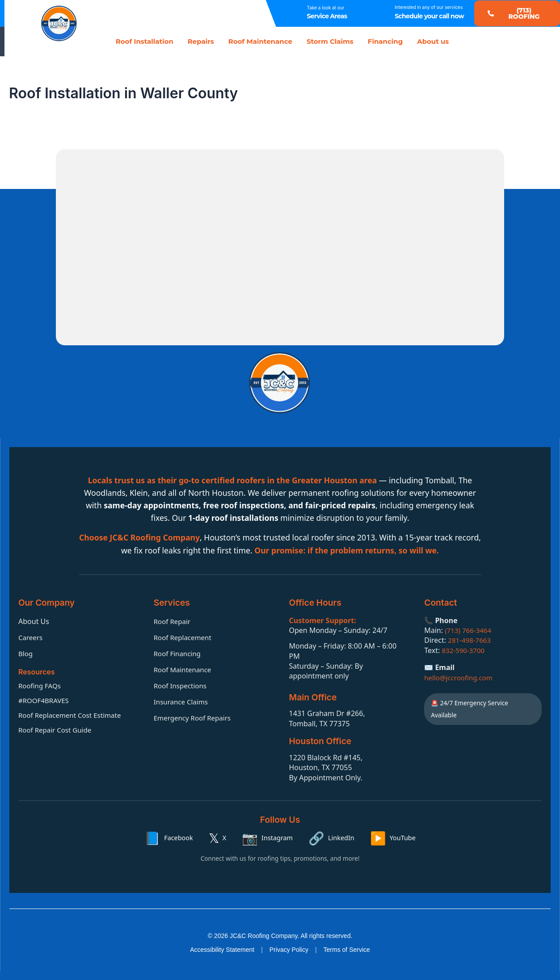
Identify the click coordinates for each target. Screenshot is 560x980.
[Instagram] (267, 838)
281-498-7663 (471, 640)
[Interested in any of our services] (379, 13)
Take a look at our (326, 8)
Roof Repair (173, 620)
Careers (31, 637)
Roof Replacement (184, 637)
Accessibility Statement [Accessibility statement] (222, 950)
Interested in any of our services (429, 7)
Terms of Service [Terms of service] (347, 950)
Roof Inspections (182, 685)
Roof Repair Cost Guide (57, 729)
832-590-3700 (464, 649)
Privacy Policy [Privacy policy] (289, 950)
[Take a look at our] (291, 13)
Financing (385, 41)
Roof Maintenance (260, 41)
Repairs (201, 41)
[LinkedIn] (331, 838)
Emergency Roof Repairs (195, 717)
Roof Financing (179, 653)
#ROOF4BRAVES (45, 699)
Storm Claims (330, 41)
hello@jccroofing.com (460, 677)
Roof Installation (145, 41)
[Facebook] (169, 838)
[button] (517, 13)
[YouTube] (393, 838)
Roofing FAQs (41, 685)
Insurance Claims (183, 701)
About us (433, 41)
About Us (34, 620)
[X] (217, 838)
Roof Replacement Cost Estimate (73, 714)
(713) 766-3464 (469, 629)
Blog (26, 653)
